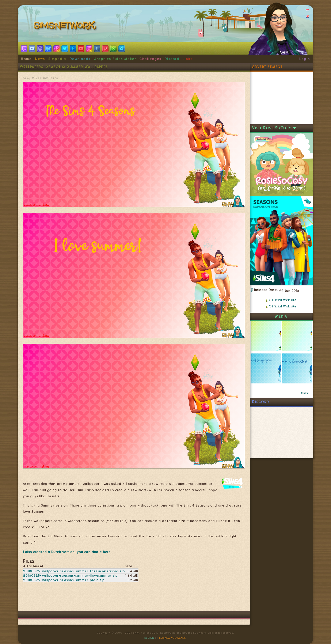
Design (149, 638)
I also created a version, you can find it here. (67, 552)
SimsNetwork (66, 26)
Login (305, 59)
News (40, 59)
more (305, 393)
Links (188, 59)
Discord (172, 59)
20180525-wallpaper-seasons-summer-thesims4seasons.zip (74, 571)
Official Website (283, 300)
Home (26, 59)
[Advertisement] (134, 598)
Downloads (80, 59)
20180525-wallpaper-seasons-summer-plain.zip (64, 580)
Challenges (150, 59)
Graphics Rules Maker (115, 59)
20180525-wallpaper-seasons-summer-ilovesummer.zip (70, 576)
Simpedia (57, 59)
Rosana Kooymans (172, 638)
